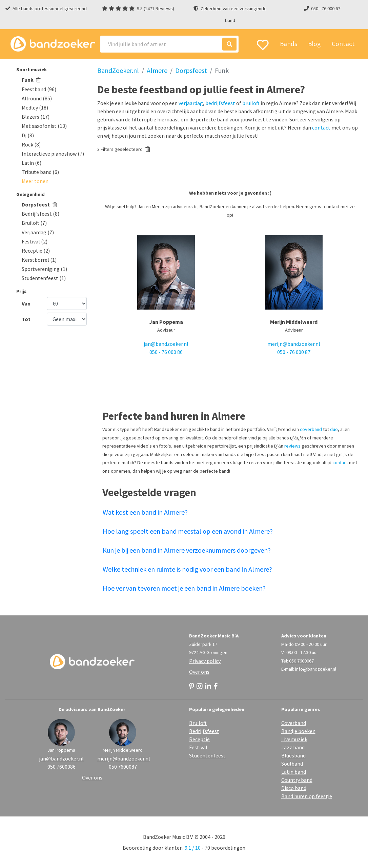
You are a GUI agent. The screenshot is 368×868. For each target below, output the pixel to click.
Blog (314, 44)
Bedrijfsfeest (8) (40, 214)
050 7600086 (62, 767)
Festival (198, 747)
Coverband (294, 723)
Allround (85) (37, 98)
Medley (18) (35, 107)
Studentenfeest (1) (44, 278)
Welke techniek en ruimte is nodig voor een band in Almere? (187, 569)
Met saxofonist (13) (44, 126)
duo (334, 429)
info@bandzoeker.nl (316, 669)
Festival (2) (35, 241)
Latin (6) (32, 163)
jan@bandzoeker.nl (166, 344)
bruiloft (251, 103)
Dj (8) (28, 135)
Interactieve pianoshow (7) (53, 154)
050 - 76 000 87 (294, 352)
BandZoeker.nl (118, 70)
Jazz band (293, 747)
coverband (311, 429)
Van (26, 303)
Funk (31, 80)
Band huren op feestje (307, 796)
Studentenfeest (207, 755)
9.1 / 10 (193, 848)
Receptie (199, 739)
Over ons (199, 672)
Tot (26, 319)
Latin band (294, 772)
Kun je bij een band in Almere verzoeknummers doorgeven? (187, 550)
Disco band (294, 788)
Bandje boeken (298, 731)
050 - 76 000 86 (166, 352)
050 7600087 (123, 767)
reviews (292, 446)
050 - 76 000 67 (326, 8)
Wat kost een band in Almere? (145, 512)
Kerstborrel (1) (39, 260)
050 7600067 (301, 661)
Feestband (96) (39, 89)
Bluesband (293, 755)
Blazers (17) (36, 117)
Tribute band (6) (40, 172)
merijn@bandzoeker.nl (294, 344)
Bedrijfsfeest (204, 731)
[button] (35, 181)
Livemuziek (294, 739)
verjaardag (191, 103)
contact (321, 127)
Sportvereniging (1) (44, 269)
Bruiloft (198, 723)
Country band (297, 780)
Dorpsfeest (39, 204)
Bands (289, 44)
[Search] (169, 44)
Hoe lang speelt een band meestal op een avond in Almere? (188, 531)
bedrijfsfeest (220, 103)
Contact (343, 44)
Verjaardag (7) (38, 232)
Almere (157, 70)
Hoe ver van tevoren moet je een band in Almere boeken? (184, 588)
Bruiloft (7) (34, 223)
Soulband (292, 764)
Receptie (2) (36, 251)
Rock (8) (31, 144)
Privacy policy (205, 661)
